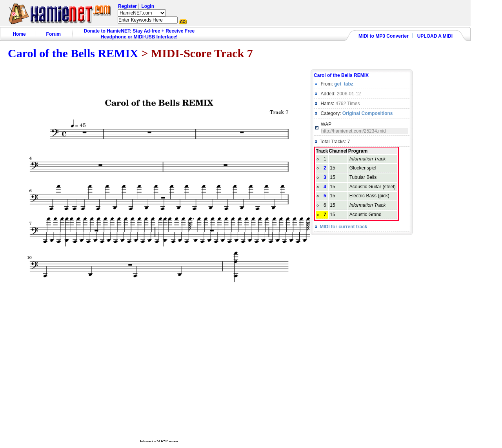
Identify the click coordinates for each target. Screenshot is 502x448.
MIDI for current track (343, 227)
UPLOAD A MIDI (435, 36)
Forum (54, 34)
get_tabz (344, 84)
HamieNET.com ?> (142, 13)
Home (19, 34)
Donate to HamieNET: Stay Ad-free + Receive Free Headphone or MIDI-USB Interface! (139, 34)
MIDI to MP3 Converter (384, 36)
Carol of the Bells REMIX (73, 53)
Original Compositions (368, 113)
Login (148, 6)
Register (127, 6)
